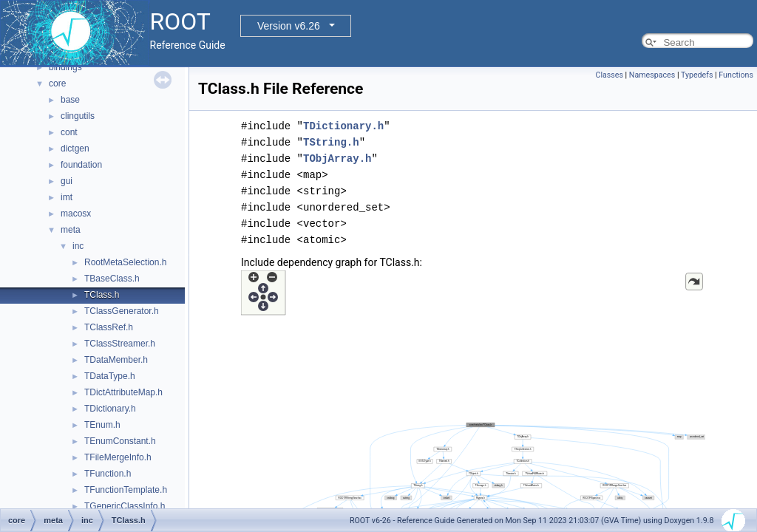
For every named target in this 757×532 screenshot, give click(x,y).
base (70, 100)
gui (67, 181)
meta (71, 230)
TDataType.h (110, 376)
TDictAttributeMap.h (123, 392)
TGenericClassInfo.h (125, 506)
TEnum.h (102, 425)
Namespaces (652, 75)
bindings (65, 67)
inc (78, 246)
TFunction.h (108, 474)
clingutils (78, 116)
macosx (76, 214)
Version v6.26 (289, 26)
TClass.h (102, 295)
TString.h (331, 142)
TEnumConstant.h (120, 441)
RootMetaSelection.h (125, 262)
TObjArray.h (337, 158)
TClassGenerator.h (122, 311)
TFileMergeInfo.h (118, 457)
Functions (736, 75)
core (57, 83)
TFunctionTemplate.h (126, 490)
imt (67, 197)
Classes (609, 75)
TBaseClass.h (112, 279)
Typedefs (697, 75)
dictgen (75, 149)
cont (69, 132)
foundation (81, 165)
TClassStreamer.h (120, 344)
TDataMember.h (116, 360)
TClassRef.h (109, 327)
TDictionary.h (110, 409)
